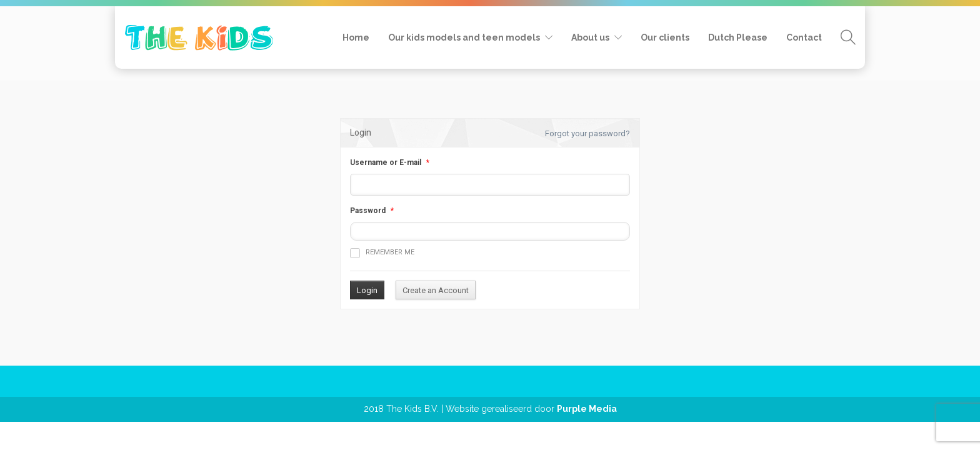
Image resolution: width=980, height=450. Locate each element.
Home (356, 37)
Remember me (382, 253)
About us (590, 37)
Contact (804, 37)
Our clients (665, 37)
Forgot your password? (587, 133)
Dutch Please (738, 37)
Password (368, 211)
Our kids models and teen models (464, 37)
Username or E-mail (386, 162)
